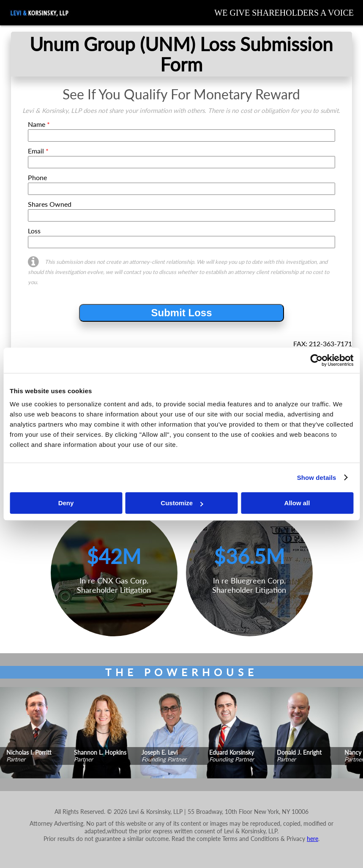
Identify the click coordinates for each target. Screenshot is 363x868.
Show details (317, 478)
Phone (37, 177)
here (313, 839)
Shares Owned (50, 204)
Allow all (297, 503)
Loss (34, 231)
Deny (66, 503)
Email (38, 151)
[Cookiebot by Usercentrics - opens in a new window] (316, 360)
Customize (182, 503)
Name (39, 124)
